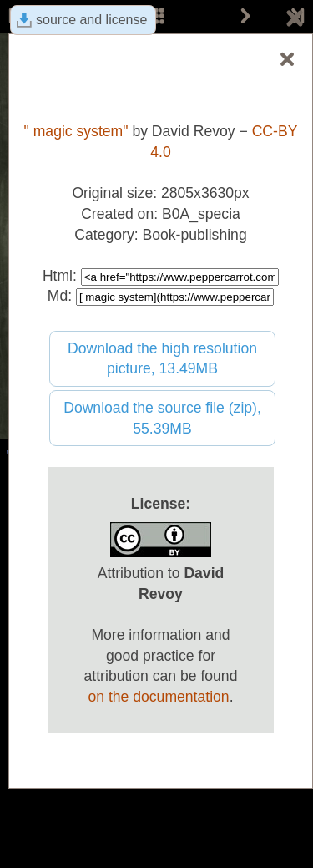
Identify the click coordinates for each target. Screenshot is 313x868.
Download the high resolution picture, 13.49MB (162, 359)
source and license (91, 20)
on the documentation (158, 697)
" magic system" (76, 131)
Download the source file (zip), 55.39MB (162, 418)
